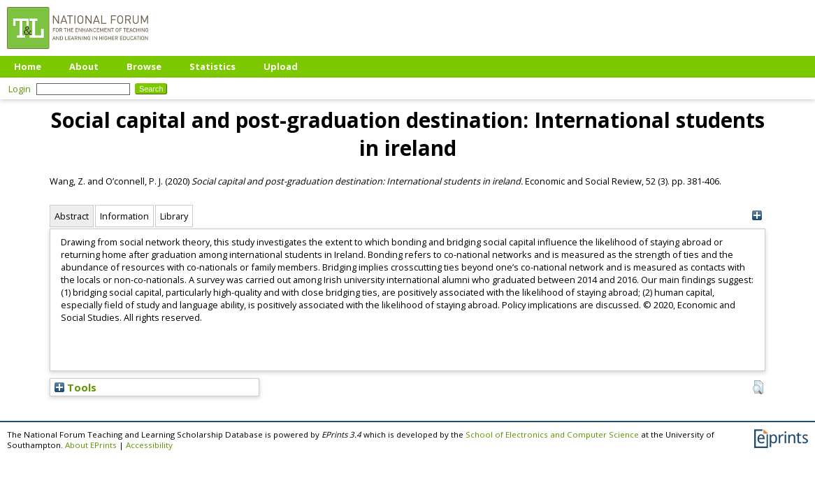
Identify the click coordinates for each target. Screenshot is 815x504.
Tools (75, 387)
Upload (281, 66)
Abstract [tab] (72, 216)
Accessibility (149, 445)
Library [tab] (174, 216)
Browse (144, 66)
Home (28, 66)
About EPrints (91, 445)
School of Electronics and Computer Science (552, 434)
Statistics (212, 66)
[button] (758, 387)
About (84, 66)
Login (20, 89)
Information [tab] (124, 216)
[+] (757, 216)
